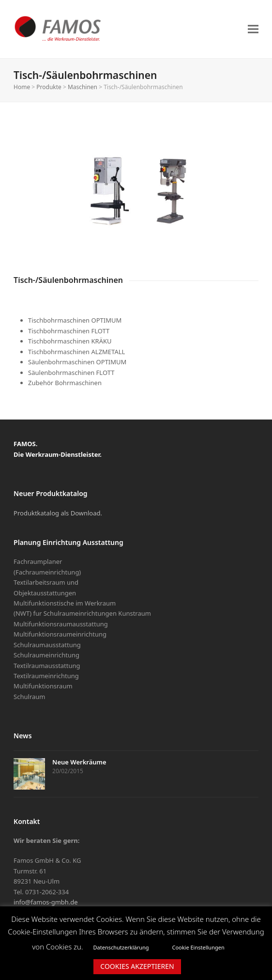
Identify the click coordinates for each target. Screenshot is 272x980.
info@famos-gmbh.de (46, 902)
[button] (253, 29)
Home (22, 87)
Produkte (49, 87)
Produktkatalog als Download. (58, 513)
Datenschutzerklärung (121, 947)
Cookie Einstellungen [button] (198, 947)
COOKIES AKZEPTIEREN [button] (137, 966)
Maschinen (83, 87)
